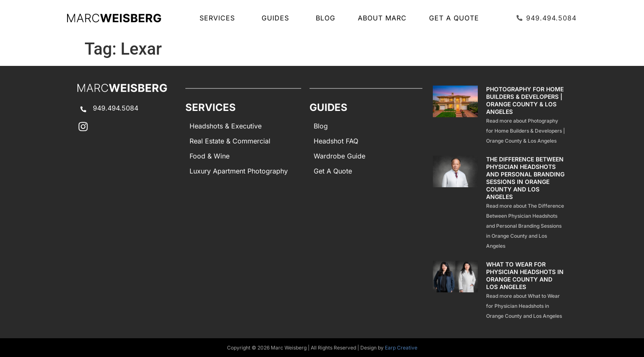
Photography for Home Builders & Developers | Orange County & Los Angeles (525, 100)
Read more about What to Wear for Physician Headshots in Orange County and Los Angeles (524, 306)
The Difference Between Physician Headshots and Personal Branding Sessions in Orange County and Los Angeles (525, 178)
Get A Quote (454, 18)
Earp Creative (401, 348)
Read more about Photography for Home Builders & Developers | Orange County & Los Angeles (525, 131)
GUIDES (277, 18)
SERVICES (219, 18)
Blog (326, 18)
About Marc (382, 18)
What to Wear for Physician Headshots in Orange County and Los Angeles (525, 275)
